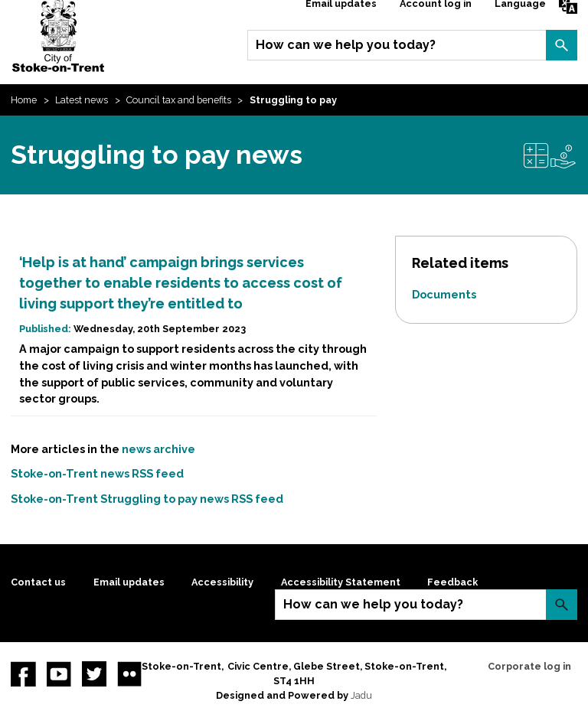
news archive (158, 449)
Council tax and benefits (179, 100)
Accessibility (222, 582)
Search (561, 45)
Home (24, 100)
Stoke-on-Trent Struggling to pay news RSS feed (147, 499)
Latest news (82, 100)
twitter (94, 673)
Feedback (452, 582)
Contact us (38, 582)
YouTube (59, 673)
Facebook (23, 673)
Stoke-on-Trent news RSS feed (97, 473)
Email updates (129, 582)
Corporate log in (529, 666)
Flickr (129, 673)
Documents (444, 294)
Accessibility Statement (341, 582)
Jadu (361, 695)
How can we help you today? (346, 45)
